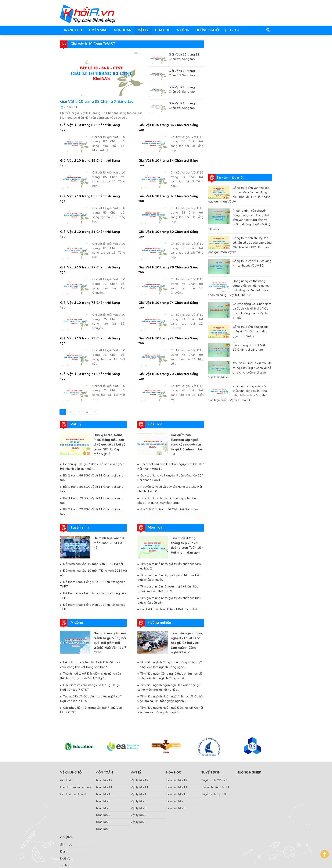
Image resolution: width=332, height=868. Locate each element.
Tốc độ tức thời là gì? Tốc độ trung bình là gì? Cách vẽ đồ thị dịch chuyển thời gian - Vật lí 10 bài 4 (240, 370)
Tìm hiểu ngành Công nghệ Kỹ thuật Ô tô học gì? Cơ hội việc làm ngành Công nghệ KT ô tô (187, 605)
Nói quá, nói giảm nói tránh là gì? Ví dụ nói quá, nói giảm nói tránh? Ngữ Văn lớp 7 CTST (110, 605)
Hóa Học (162, 30)
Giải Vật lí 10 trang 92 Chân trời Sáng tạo (97, 101)
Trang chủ (73, 30)
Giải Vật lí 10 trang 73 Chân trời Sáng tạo (92, 310)
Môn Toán (122, 30)
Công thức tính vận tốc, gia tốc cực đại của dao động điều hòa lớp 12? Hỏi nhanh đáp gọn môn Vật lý (239, 195)
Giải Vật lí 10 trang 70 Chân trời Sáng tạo (171, 341)
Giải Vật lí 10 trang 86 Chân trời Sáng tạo (171, 125)
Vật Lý (142, 30)
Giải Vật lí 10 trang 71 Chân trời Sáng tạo (92, 341)
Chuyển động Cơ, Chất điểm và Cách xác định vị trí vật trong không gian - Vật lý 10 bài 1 (252, 311)
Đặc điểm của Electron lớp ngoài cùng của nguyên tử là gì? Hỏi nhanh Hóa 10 (187, 407)
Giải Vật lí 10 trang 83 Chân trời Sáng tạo (92, 187)
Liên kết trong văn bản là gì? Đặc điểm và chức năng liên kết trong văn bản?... (90, 627)
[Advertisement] (240, 104)
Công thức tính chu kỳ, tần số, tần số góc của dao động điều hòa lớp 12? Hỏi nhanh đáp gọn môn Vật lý (240, 245)
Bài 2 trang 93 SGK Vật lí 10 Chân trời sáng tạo (250, 347)
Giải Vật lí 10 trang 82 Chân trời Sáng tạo (171, 187)
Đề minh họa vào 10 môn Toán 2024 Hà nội (109, 505)
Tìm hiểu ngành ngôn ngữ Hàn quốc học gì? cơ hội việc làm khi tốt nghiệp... (169, 650)
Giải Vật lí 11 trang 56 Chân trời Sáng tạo (169, 472)
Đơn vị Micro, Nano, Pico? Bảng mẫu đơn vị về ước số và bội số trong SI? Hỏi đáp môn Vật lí (109, 407)
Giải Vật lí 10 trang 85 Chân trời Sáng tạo (92, 156)
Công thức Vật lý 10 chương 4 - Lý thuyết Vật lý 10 (252, 263)
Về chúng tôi (71, 735)
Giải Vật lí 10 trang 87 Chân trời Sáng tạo (92, 125)
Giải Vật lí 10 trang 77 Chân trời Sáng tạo (92, 249)
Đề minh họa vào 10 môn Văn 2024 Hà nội (93, 526)
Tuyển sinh (98, 30)
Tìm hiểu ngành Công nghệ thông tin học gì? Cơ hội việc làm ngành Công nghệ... (170, 627)
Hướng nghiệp (207, 30)
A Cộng (182, 30)
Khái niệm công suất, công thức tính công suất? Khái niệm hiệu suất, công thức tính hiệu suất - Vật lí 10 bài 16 (239, 393)
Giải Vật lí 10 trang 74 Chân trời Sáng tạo (171, 279)
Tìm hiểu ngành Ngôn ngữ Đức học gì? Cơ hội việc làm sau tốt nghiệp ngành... (170, 672)
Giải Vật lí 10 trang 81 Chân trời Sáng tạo (92, 218)
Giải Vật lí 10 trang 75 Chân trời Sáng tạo (92, 279)
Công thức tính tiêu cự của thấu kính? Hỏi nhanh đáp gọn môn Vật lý (251, 331)
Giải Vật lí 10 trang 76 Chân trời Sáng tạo (171, 249)
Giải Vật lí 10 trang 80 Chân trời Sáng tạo (171, 218)
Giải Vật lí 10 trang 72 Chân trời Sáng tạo (171, 310)
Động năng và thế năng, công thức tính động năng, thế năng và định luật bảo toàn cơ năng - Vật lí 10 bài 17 (239, 288)
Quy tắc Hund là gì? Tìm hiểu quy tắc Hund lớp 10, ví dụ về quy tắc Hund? (171, 463)
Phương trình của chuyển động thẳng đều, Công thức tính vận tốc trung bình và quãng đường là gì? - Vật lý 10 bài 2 (239, 220)
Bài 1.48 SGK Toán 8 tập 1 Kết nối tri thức (169, 572)
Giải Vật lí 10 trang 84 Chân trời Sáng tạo (171, 156)
